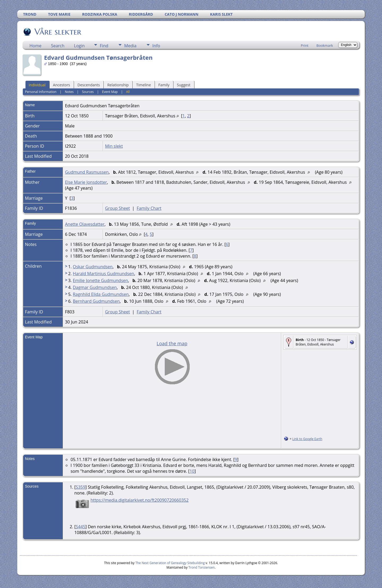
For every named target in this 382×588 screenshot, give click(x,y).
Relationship (118, 85)
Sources (88, 92)
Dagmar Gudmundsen (95, 287)
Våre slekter (57, 32)
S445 (80, 527)
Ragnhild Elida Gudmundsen (101, 294)
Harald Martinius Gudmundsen (103, 274)
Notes (69, 92)
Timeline (144, 85)
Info (156, 46)
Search (58, 46)
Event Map (110, 92)
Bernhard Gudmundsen (96, 301)
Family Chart (149, 208)
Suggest (184, 85)
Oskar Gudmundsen (93, 267)
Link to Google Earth (307, 439)
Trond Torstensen (201, 567)
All (128, 92)
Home (35, 46)
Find (104, 46)
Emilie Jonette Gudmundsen (100, 280)
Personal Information (41, 92)
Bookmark (325, 45)
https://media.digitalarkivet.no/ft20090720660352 (140, 500)
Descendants (89, 85)
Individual (37, 85)
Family (164, 85)
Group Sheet (118, 208)
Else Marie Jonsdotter (86, 182)
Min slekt (114, 146)
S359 (80, 487)
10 (192, 471)
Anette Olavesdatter (85, 224)
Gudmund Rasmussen (87, 172)
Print (305, 45)
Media (130, 46)
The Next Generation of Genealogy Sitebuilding (170, 563)
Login (79, 46)
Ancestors (62, 85)
